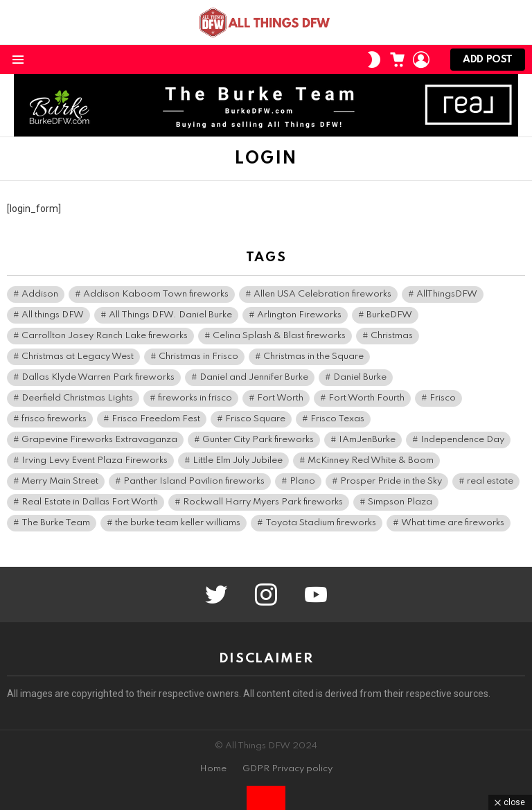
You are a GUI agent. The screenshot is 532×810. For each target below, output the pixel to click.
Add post (488, 63)
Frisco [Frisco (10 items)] (443, 398)
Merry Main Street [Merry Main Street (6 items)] (60, 481)
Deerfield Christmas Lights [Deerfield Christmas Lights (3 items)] (77, 398)
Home (213, 769)
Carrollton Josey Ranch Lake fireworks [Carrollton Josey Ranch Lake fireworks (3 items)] (105, 336)
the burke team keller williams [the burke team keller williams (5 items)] (178, 523)
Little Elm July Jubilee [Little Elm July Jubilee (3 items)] (238, 460)
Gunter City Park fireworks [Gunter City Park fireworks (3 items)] (258, 440)
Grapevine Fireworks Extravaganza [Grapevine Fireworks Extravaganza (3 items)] (99, 440)
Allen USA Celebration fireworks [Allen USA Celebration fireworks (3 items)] (322, 294)
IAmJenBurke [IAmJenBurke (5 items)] (367, 440)
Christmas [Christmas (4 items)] (392, 336)
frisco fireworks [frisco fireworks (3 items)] (54, 419)
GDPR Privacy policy (287, 769)
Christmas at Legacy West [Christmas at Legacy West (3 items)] (78, 356)
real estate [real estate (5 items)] (490, 481)
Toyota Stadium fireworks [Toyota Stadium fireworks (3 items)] (321, 523)
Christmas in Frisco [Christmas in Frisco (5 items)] (198, 356)
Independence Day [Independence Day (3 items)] (462, 440)
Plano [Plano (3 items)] (302, 481)
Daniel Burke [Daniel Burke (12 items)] (360, 377)
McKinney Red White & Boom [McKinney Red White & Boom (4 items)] (371, 460)
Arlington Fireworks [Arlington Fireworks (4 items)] (299, 315)
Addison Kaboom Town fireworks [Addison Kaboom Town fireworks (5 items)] (156, 294)
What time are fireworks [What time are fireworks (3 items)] (453, 523)
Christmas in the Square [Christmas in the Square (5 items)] (313, 356)
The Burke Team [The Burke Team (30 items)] (56, 523)
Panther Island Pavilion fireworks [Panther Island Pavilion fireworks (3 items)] (194, 481)
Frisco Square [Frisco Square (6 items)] (255, 419)
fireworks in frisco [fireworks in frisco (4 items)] (195, 398)
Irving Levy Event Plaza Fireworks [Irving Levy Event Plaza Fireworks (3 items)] (95, 460)
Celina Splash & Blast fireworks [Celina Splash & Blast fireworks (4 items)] (279, 336)
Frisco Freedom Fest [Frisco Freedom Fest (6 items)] (156, 419)
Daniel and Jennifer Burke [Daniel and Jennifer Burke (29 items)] (254, 377)
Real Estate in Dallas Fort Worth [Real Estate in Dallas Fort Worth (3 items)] (90, 502)
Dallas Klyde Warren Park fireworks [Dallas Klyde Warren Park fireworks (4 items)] (98, 377)
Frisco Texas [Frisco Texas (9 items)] (337, 419)
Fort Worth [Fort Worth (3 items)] (280, 398)
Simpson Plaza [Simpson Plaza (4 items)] (400, 502)
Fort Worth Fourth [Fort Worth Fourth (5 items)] (366, 398)
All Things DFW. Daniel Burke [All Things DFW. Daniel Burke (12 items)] (170, 315)
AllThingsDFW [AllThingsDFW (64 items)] (447, 294)
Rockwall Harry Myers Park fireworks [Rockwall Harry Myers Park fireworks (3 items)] (263, 502)
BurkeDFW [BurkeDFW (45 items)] (389, 315)
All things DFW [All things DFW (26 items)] (53, 315)
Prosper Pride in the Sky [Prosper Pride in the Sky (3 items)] (391, 481)
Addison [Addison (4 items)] (40, 294)
